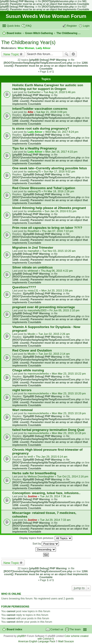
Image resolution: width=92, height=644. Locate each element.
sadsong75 (34, 171)
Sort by (46, 544)
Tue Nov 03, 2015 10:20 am (59, 251)
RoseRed (33, 231)
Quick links (13, 26)
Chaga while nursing (28, 370)
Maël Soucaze (66, 641)
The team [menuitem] (75, 629)
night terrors (22, 390)
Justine (32, 496)
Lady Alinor (43, 48)
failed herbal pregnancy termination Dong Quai (48, 430)
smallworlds (34, 211)
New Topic (11, 54)
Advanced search (73, 54)
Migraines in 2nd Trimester (33, 248)
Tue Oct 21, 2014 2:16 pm (72, 476)
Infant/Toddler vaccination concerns (40, 109)
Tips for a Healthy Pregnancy (35, 148)
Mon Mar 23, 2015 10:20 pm (69, 393)
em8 (30, 457)
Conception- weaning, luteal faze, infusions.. (46, 493)
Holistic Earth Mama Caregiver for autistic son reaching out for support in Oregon (48, 87)
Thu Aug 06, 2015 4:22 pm (57, 271)
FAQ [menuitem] (29, 26)
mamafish (33, 251)
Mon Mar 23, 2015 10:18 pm (69, 433)
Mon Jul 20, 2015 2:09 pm (57, 291)
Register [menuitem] (72, 26)
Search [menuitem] (88, 34)
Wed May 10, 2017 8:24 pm (62, 132)
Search (66, 54)
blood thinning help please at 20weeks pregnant (49, 208)
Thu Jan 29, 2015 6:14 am (52, 457)
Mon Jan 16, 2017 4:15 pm (61, 152)
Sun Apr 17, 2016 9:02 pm (59, 171)
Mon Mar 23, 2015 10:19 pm (69, 413)
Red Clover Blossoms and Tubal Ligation (44, 188)
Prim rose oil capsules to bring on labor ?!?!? (47, 228)
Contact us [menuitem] (57, 629)
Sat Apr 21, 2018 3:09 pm (52, 112)
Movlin (31, 334)
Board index (14, 629)
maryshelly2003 (37, 310)
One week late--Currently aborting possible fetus (50, 168)
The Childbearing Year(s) (28, 42)
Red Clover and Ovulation (32, 350)
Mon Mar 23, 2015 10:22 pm (69, 374)
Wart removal (22, 410)
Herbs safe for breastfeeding (34, 473)
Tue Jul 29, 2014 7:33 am (55, 520)
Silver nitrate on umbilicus (33, 267)
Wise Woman (26, 48)
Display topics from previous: (46, 538)
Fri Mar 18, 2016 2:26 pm (59, 191)
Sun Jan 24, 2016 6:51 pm (60, 211)
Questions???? (24, 287)
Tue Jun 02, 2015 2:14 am (54, 354)
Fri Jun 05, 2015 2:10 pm (65, 310)
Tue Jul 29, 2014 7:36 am (55, 496)
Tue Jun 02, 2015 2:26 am (54, 334)
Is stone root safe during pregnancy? (41, 128)
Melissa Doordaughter (41, 476)
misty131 (33, 291)
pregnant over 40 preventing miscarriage (44, 307)
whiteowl (33, 271)
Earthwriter (34, 92)
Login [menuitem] (86, 26)
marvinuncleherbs (38, 374)
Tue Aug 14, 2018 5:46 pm (59, 92)
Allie (30, 112)
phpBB (21, 636)
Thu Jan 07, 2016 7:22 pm (57, 231)
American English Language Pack (37, 641)
